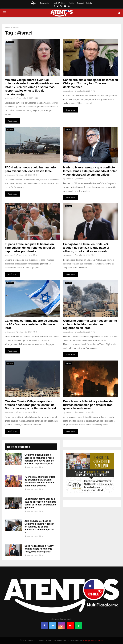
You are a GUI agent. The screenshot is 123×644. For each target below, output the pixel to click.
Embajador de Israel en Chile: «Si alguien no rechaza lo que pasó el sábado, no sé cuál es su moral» (86, 248)
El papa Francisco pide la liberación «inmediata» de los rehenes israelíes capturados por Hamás (30, 248)
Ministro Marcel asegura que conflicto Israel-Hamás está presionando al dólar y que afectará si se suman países (90, 171)
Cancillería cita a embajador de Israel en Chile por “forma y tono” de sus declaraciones (90, 83)
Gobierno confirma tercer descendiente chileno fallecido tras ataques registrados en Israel (90, 324)
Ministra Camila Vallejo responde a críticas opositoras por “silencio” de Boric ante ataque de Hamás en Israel (30, 405)
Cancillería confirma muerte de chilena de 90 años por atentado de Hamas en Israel (31, 324)
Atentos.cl (11, 98)
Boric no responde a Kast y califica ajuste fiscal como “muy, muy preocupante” (39, 549)
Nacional (10, 42)
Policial (89, 3)
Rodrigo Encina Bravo (93, 641)
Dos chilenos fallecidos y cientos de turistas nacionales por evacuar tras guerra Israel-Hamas (88, 405)
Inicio (72, 3)
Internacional (11, 206)
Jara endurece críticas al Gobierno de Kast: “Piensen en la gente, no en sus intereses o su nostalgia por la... (39, 527)
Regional (80, 3)
